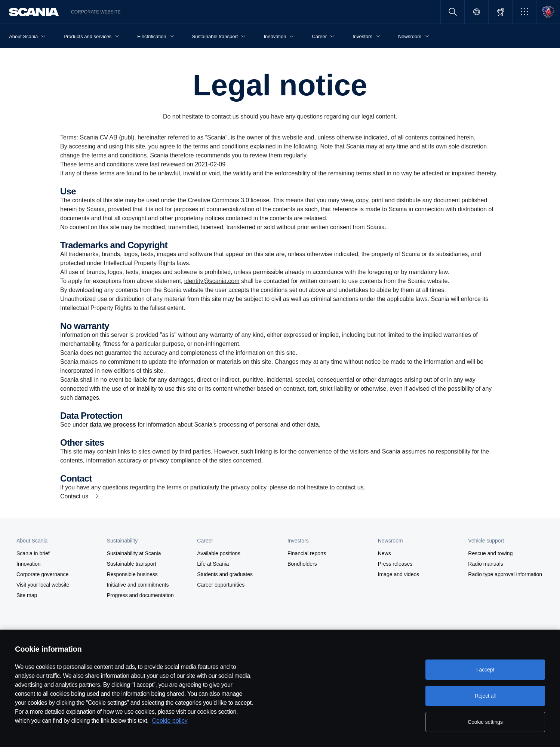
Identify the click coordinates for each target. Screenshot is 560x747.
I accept (485, 670)
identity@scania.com (212, 281)
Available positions (219, 553)
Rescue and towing (490, 553)
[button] (524, 12)
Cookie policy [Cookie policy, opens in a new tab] (170, 721)
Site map (27, 595)
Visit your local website (43, 585)
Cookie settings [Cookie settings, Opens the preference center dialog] (485, 722)
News (384, 553)
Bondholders (302, 564)
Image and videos (399, 574)
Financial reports (307, 553)
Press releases (395, 564)
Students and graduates (225, 574)
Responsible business (132, 574)
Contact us (75, 496)
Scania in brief (33, 553)
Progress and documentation (140, 595)
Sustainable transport (132, 564)
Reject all (485, 696)
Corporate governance (42, 574)
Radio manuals (485, 564)
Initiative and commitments (138, 585)
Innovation (29, 564)
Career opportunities (221, 585)
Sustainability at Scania (134, 553)
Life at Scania (213, 564)
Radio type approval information (505, 574)
